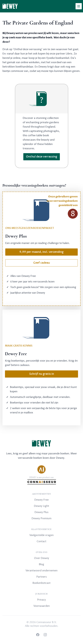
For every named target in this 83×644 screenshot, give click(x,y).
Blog (41, 564)
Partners (42, 577)
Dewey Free (41, 500)
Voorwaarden (42, 606)
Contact (41, 541)
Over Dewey (42, 558)
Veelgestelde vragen (41, 535)
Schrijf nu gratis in (42, 374)
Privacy (41, 600)
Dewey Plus (41, 512)
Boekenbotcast (41, 583)
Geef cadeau (42, 263)
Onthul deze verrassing (42, 157)
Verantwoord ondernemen (41, 571)
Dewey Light (41, 506)
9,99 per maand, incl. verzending (41, 252)
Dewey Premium (41, 518)
